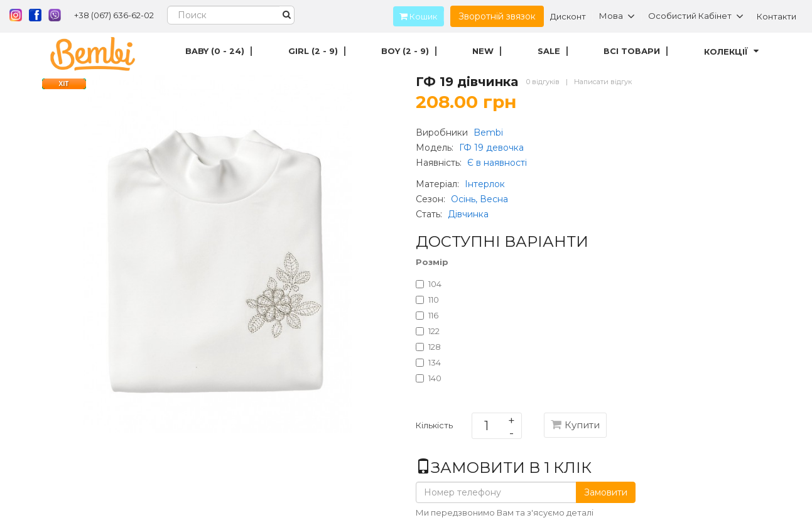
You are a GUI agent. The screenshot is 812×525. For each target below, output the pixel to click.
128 (428, 347)
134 (428, 362)
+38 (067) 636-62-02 (114, 15)
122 (428, 331)
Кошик (415, 16)
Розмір (432, 262)
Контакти (777, 16)
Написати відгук (603, 82)
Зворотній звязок (497, 16)
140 (429, 378)
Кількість (434, 428)
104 (429, 284)
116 (427, 315)
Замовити (606, 492)
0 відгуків (543, 82)
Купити (575, 425)
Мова (617, 16)
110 (427, 300)
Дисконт (568, 16)
